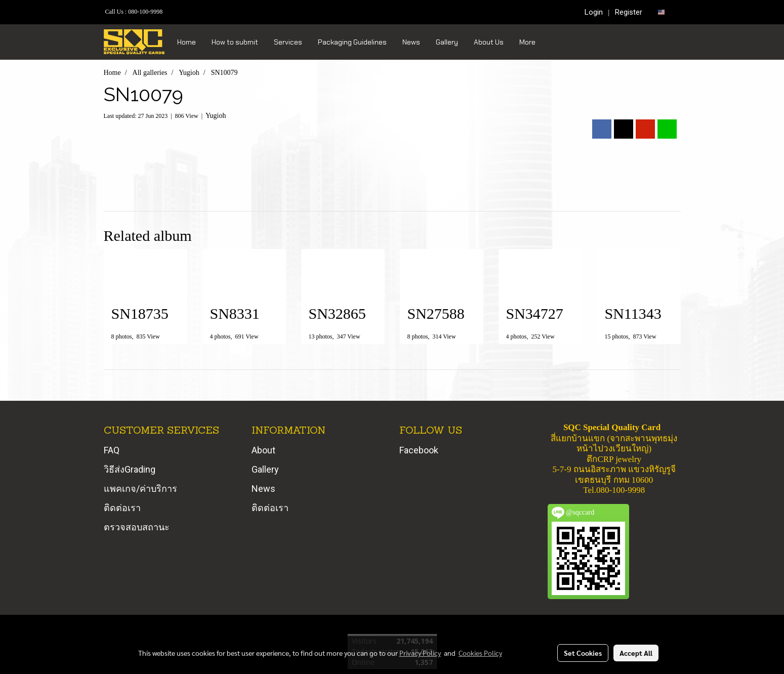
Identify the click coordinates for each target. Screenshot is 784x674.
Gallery (447, 42)
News (411, 42)
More (527, 42)
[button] (552, 42)
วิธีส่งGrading (130, 469)
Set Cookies (583, 653)
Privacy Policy (420, 653)
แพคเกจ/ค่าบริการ (140, 489)
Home (187, 42)
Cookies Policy (480, 653)
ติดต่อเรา (122, 508)
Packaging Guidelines (352, 42)
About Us (489, 42)
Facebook (419, 450)
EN (665, 12)
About (263, 450)
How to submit (235, 42)
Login (594, 12)
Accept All (636, 653)
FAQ (112, 450)
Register (629, 12)
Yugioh (216, 116)
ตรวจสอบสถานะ (137, 527)
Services (288, 42)
